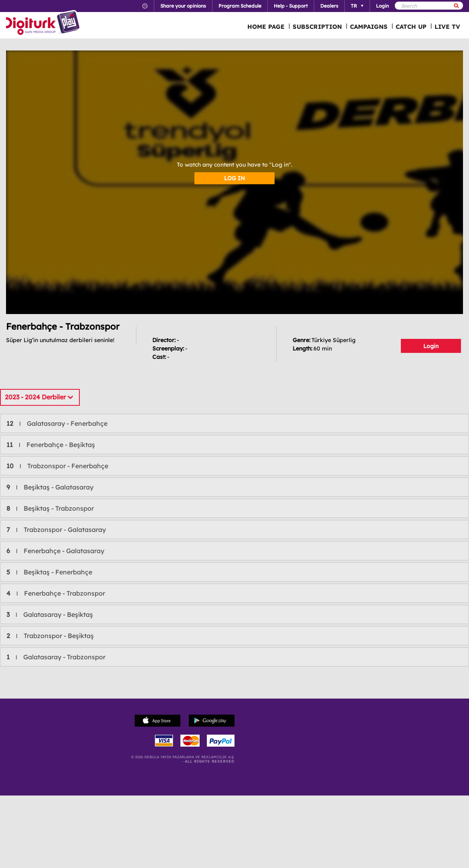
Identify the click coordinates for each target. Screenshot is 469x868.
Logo (44, 23)
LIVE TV (447, 27)
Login (431, 346)
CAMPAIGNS (369, 27)
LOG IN (234, 178)
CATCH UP (411, 27)
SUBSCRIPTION (317, 27)
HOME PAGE (266, 27)
